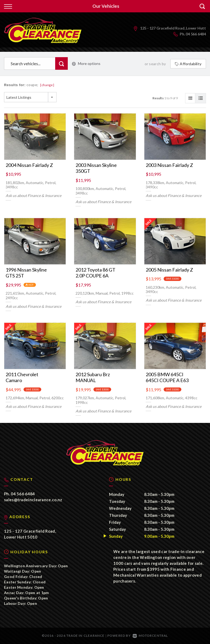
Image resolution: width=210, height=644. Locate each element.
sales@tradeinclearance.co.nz (33, 500)
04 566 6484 (196, 34)
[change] (47, 85)
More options (86, 63)
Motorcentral (150, 636)
